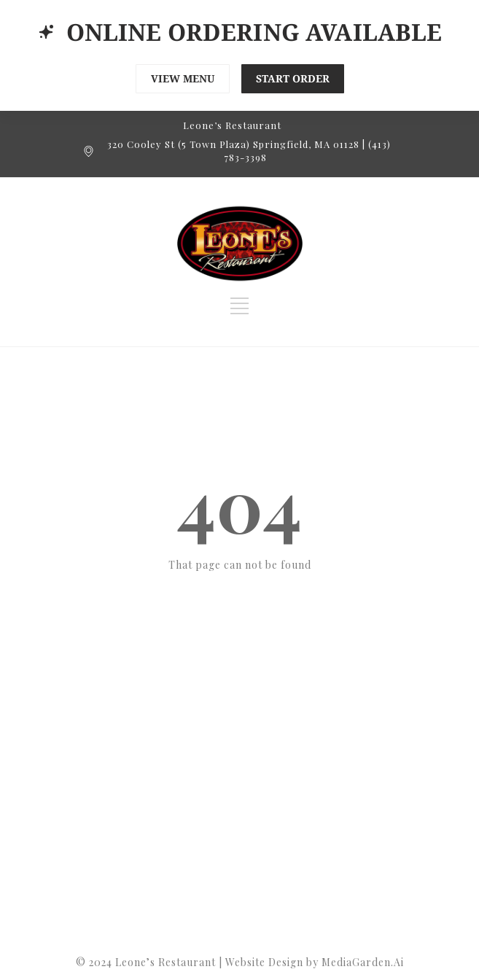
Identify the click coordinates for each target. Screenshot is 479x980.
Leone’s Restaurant (232, 125)
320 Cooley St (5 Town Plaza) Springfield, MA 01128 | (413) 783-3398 (249, 151)
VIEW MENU (183, 78)
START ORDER (293, 78)
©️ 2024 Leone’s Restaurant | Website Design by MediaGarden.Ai (240, 962)
